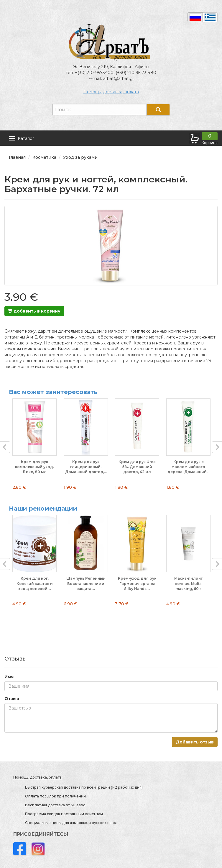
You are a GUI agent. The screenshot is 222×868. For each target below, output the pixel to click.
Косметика (44, 157)
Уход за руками (80, 157)
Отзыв (12, 699)
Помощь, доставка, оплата (111, 92)
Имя (9, 677)
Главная (17, 157)
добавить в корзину (34, 311)
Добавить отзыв (195, 742)
